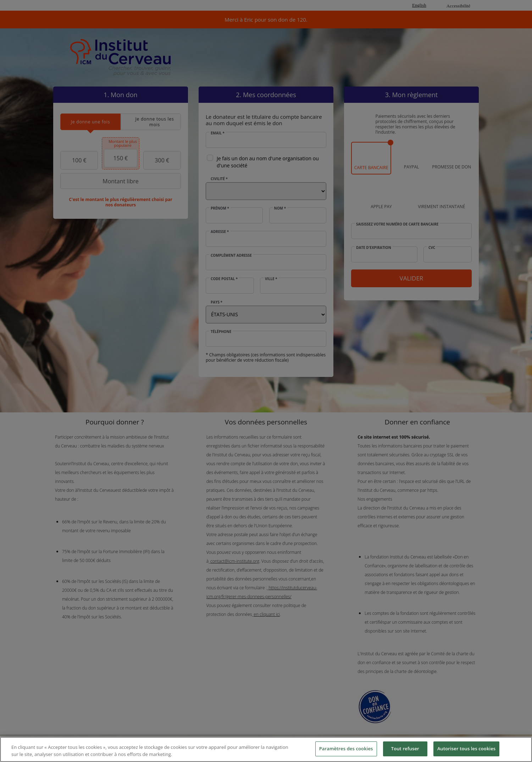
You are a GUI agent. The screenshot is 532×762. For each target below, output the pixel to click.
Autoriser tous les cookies (466, 749)
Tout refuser (405, 749)
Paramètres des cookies (346, 749)
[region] (266, 749)
